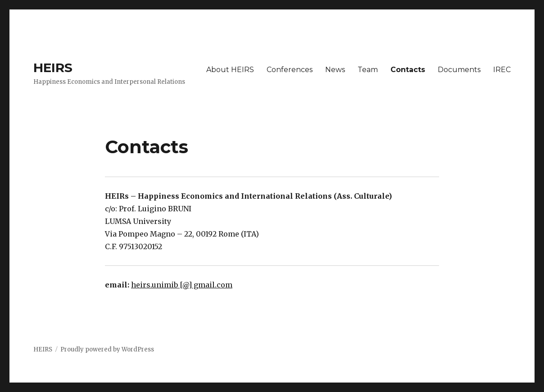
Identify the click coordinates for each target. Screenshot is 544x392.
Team (368, 70)
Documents (459, 70)
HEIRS (53, 68)
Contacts (408, 70)
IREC (502, 70)
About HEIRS (230, 70)
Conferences (290, 70)
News (335, 70)
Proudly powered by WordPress (107, 349)
